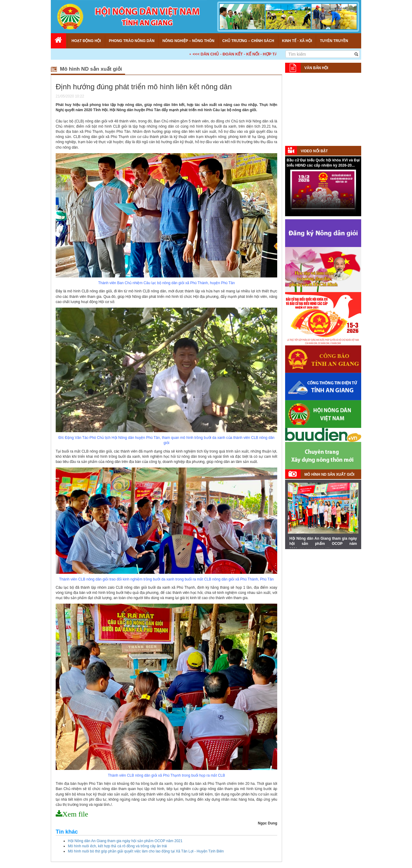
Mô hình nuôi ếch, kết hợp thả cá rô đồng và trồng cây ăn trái (117, 846)
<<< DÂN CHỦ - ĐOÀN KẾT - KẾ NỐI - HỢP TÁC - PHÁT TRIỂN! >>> (271, 54)
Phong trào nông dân (132, 41)
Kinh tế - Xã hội (297, 41)
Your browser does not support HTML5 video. (323, 192)
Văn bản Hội (316, 68)
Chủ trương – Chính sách (248, 41)
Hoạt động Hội (86, 41)
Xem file (75, 814)
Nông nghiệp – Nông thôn (189, 41)
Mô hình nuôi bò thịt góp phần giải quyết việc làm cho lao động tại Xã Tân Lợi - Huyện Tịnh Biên (146, 851)
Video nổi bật (314, 151)
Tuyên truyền (334, 41)
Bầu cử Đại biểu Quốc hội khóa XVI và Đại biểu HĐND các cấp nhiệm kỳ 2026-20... (323, 163)
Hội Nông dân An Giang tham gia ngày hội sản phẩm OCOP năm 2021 (125, 841)
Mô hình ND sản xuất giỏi (329, 475)
